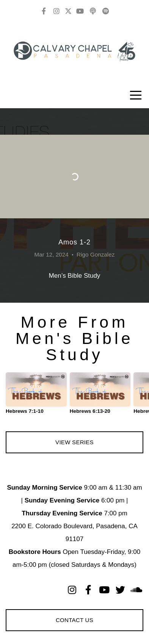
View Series (74, 442)
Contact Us (74, 620)
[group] (36, 396)
